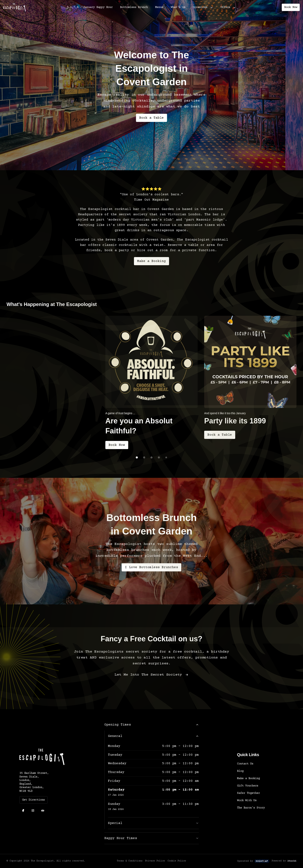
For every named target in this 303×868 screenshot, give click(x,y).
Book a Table (151, 118)
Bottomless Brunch (134, 7)
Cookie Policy (177, 864)
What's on (178, 7)
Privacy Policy (155, 864)
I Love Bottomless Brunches (151, 570)
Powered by (284, 864)
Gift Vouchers (248, 788)
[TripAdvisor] (43, 813)
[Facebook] (23, 813)
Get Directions (33, 803)
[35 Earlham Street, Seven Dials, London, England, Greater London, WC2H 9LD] (52, 785)
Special (153, 826)
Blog (240, 774)
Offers (225, 7)
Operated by (253, 864)
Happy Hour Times (152, 841)
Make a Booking (151, 264)
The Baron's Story (251, 811)
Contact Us (245, 766)
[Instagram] (33, 813)
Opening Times (152, 727)
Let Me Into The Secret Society (151, 678)
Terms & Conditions (130, 864)
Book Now (291, 7)
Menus (159, 7)
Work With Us (247, 803)
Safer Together (248, 796)
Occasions (200, 7)
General (153, 739)
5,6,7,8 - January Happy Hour (90, 7)
